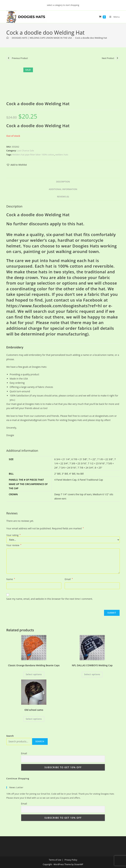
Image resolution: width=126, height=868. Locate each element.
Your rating (14, 535)
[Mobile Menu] (113, 17)
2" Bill (57, 474)
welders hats (62, 155)
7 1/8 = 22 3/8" (105, 459)
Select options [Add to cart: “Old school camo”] (34, 719)
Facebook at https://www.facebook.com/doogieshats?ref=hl (57, 303)
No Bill (80, 474)
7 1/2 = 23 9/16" (96, 463)
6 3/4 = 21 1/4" (62, 459)
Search (10, 736)
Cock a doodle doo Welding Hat (91, 38)
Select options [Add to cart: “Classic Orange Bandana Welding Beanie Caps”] (34, 674)
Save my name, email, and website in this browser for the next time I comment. (50, 599)
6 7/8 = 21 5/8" (79, 459)
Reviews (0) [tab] (63, 197)
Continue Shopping (18, 778)
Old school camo (34, 710)
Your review (14, 545)
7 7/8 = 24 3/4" (86, 468)
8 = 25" (99, 468)
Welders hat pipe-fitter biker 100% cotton (33, 155)
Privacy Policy (71, 860)
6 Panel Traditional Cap (90, 480)
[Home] (7, 38)
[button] (17, 165)
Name (11, 579)
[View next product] (117, 58)
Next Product (108, 58)
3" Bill (65, 474)
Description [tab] (63, 182)
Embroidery (15, 347)
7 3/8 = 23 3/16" (78, 463)
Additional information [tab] (63, 189)
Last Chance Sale (25, 151)
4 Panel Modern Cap (65, 480)
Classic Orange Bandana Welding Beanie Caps (34, 665)
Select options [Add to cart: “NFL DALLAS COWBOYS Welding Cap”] (92, 674)
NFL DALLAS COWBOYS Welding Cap (92, 665)
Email (69, 579)
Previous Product (20, 58)
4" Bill (72, 474)
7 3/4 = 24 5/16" (68, 468)
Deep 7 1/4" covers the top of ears (73, 494)
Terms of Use (55, 860)
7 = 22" (92, 459)
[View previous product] (9, 58)
